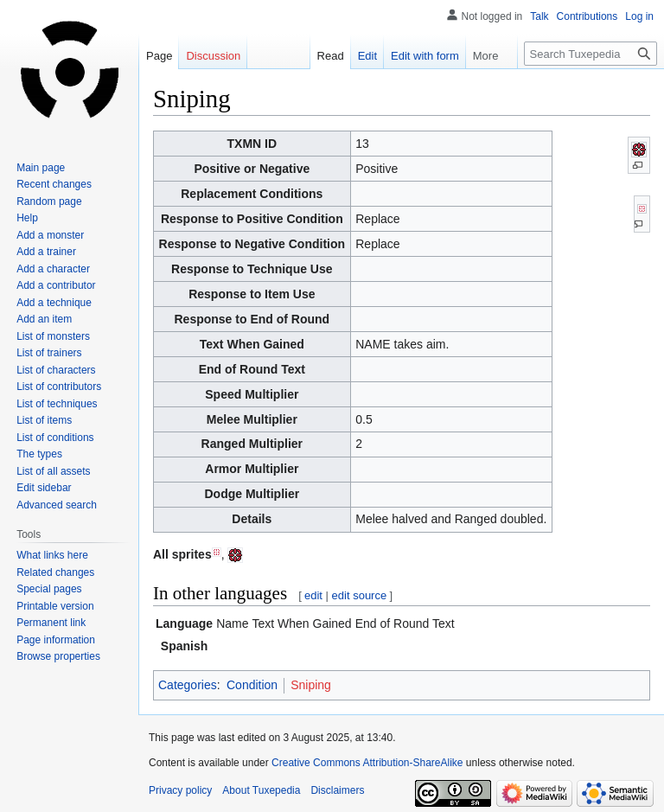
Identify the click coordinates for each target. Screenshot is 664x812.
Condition (252, 685)
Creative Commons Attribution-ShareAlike (367, 763)
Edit (359, 56)
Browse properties (58, 656)
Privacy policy (180, 790)
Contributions (587, 16)
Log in (639, 16)
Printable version (55, 606)
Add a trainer (46, 252)
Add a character (53, 269)
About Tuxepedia (261, 790)
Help (27, 218)
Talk (539, 16)
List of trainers (49, 353)
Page (159, 56)
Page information (56, 640)
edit (313, 595)
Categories (188, 685)
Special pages (49, 589)
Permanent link (51, 623)
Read (322, 56)
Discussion (213, 56)
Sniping (311, 685)
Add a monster (50, 235)
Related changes (55, 572)
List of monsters (53, 336)
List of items (44, 420)
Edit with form (416, 56)
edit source (360, 595)
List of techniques (57, 404)
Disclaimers (337, 790)
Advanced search (57, 505)
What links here (52, 555)
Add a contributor (56, 285)
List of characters (56, 370)
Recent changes (54, 184)
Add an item (44, 319)
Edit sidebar (44, 488)
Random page (49, 201)
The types (39, 454)
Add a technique (54, 303)
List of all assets (53, 471)
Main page (41, 168)
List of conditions (55, 438)
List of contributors (59, 387)
